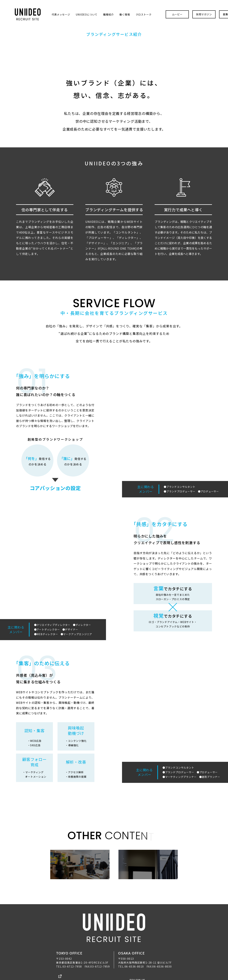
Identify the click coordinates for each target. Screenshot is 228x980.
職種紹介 (94, 10)
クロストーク (129, 10)
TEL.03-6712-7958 (69, 954)
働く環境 (110, 10)
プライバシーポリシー (101, 964)
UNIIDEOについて (72, 10)
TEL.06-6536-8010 (131, 954)
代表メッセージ (46, 10)
